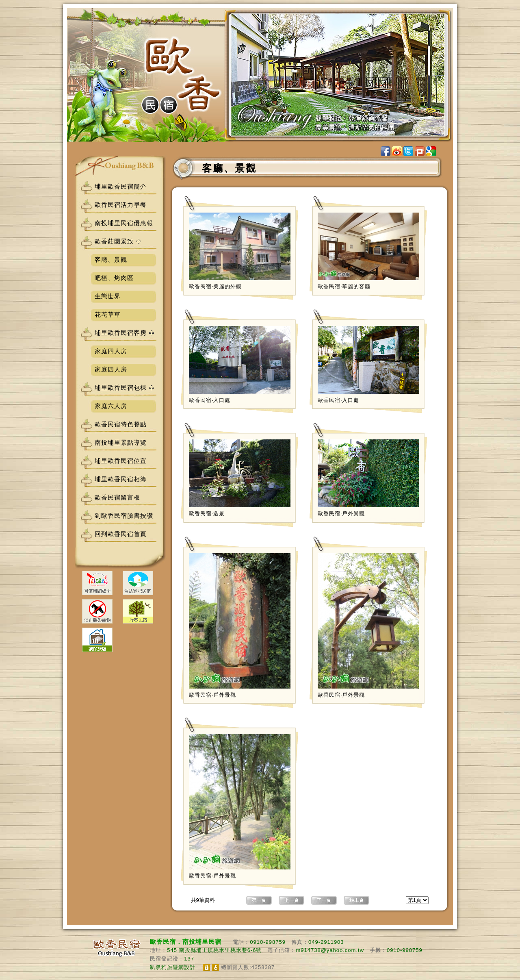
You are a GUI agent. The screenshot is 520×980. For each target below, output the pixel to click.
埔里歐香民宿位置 (121, 461)
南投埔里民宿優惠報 (124, 223)
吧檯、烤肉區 (114, 278)
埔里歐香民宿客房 (121, 333)
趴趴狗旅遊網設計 (173, 967)
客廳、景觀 (111, 260)
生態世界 (108, 296)
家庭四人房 (111, 351)
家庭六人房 (111, 406)
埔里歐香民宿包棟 (121, 388)
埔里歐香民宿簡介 (121, 186)
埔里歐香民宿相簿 (121, 479)
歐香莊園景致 (114, 241)
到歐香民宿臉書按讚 (124, 516)
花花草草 (108, 314)
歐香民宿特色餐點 (121, 424)
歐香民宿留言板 (117, 497)
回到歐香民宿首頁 (121, 534)
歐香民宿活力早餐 (121, 205)
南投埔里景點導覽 (121, 442)
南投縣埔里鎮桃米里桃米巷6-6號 (221, 950)
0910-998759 (268, 942)
